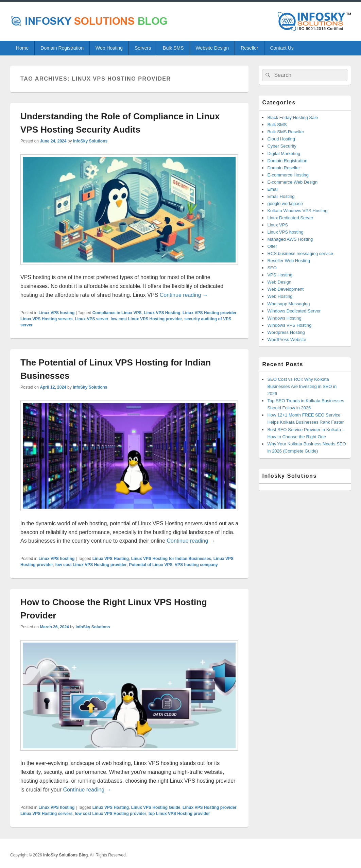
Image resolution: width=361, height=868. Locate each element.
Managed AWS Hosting (290, 239)
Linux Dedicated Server (290, 218)
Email (273, 189)
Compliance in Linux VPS (117, 313)
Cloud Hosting (281, 139)
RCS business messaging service (300, 253)
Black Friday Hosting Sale (293, 117)
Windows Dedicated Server (294, 311)
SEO (272, 268)
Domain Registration (62, 48)
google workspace (285, 203)
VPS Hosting (280, 275)
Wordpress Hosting (286, 332)
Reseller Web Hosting (288, 261)
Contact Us (282, 48)
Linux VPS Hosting (162, 313)
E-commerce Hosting (288, 175)
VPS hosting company (196, 565)
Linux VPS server (92, 319)
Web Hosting (109, 48)
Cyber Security (282, 146)
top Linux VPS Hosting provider (179, 814)
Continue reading (184, 295)
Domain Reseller (283, 168)
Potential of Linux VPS (151, 565)
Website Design (212, 48)
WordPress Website (287, 339)
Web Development (285, 289)
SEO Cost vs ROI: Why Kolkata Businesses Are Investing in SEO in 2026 (302, 386)
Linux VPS (278, 225)
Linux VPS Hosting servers (46, 319)
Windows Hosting (284, 318)
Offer (272, 246)
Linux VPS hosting (56, 313)
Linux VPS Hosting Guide (156, 807)
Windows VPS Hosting (289, 325)
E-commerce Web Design (292, 182)
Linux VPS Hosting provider (210, 313)
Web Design (279, 282)
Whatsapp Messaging (288, 304)
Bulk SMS (173, 48)
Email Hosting (281, 196)
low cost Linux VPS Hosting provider (146, 319)
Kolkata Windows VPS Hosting (297, 211)
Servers (143, 48)
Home (22, 48)
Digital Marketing (284, 154)
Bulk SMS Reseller (286, 132)
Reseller (249, 48)
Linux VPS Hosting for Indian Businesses (171, 559)
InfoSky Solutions (90, 141)
